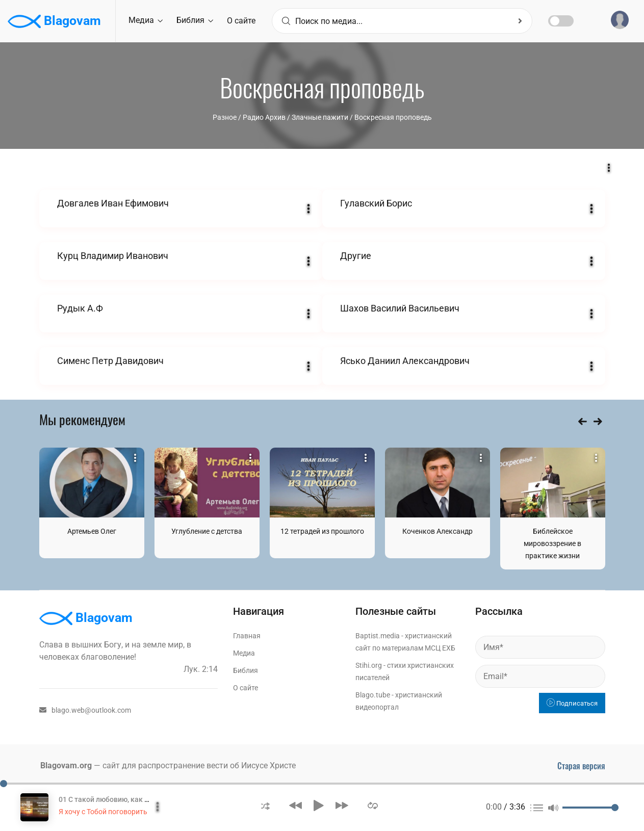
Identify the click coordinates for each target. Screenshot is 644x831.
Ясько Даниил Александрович (405, 361)
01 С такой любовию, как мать (110, 799)
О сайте (241, 21)
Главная (247, 636)
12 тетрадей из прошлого (322, 531)
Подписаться (572, 703)
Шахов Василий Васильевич (400, 308)
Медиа (146, 20)
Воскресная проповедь (393, 117)
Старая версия (581, 766)
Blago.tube (373, 695)
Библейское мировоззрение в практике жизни (552, 543)
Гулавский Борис (376, 203)
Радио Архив (264, 117)
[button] (265, 805)
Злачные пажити (320, 117)
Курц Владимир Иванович (113, 256)
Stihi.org (369, 665)
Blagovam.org (66, 765)
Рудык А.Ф (80, 308)
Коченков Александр (437, 531)
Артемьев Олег (92, 531)
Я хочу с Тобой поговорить (103, 812)
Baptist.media (378, 636)
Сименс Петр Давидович (110, 361)
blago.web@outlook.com (85, 710)
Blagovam (54, 21)
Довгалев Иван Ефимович (113, 203)
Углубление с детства (207, 531)
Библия (195, 20)
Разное (225, 117)
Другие (356, 256)
